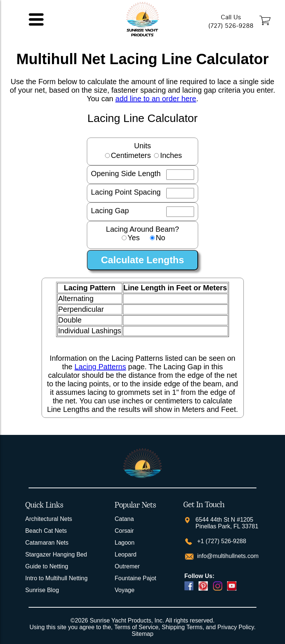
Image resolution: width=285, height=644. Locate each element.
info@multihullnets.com (227, 556)
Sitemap (143, 634)
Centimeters (131, 155)
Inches (171, 155)
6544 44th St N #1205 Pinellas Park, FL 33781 (227, 523)
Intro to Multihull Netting (56, 578)
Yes (134, 238)
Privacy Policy (236, 627)
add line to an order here (156, 99)
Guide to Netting (47, 566)
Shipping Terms (182, 627)
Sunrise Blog (42, 590)
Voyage (125, 590)
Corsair (124, 531)
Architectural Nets (49, 519)
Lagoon (125, 543)
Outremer (127, 566)
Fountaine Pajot (135, 578)
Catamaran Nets (47, 543)
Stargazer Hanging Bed (56, 554)
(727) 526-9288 (231, 26)
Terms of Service (136, 627)
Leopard (126, 554)
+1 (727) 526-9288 (221, 541)
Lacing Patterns (100, 367)
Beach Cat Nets (46, 531)
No (161, 238)
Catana (124, 519)
